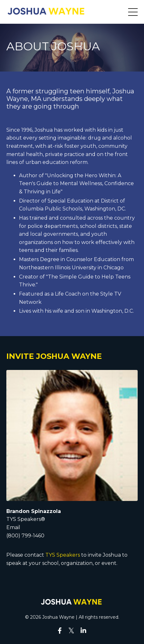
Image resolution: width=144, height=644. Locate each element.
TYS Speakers (62, 555)
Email (13, 527)
